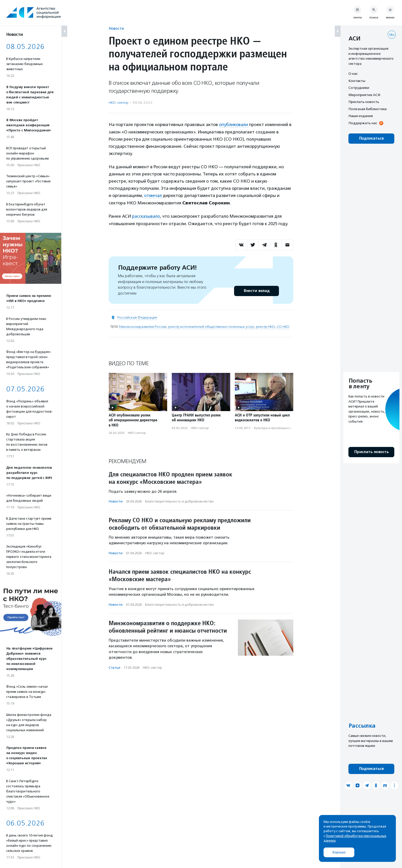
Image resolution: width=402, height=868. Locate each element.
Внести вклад (256, 290)
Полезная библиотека (368, 109)
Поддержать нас (363, 123)
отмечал (154, 195)
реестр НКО (265, 326)
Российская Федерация (137, 317)
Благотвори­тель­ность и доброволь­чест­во (179, 501)
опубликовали (234, 124)
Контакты (357, 81)
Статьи (114, 667)
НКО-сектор (119, 103)
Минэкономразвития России (143, 326)
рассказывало (146, 216)
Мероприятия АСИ (364, 95)
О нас (353, 74)
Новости (116, 28)
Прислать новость (364, 102)
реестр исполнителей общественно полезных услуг (211, 326)
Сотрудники (359, 88)
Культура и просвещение (273, 427)
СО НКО (283, 326)
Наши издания (361, 116)
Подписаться (371, 138)
